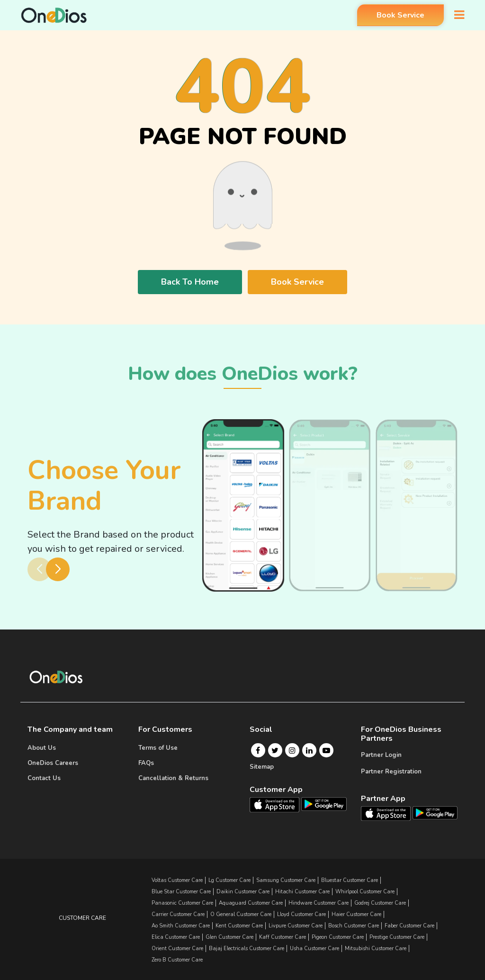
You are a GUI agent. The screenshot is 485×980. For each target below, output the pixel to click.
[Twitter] (275, 750)
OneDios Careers (53, 763)
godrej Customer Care (380, 903)
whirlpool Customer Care (365, 892)
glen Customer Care (229, 937)
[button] (58, 569)
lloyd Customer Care (301, 914)
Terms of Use (158, 748)
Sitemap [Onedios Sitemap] (262, 767)
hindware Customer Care (319, 903)
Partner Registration (391, 772)
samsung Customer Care (286, 880)
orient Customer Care (177, 949)
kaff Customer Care (283, 937)
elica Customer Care (176, 937)
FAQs (146, 763)
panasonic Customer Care (182, 903)
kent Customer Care (239, 926)
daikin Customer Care (243, 892)
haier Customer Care (356, 914)
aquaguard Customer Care (251, 903)
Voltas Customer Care (177, 880)
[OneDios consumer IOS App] (278, 804)
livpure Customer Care (296, 926)
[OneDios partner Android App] (435, 812)
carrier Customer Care (178, 914)
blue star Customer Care (181, 892)
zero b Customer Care (177, 960)
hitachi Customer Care (302, 892)
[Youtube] (326, 750)
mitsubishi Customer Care (376, 949)
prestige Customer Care (397, 937)
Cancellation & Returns (173, 778)
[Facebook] (258, 750)
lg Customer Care (229, 880)
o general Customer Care (241, 914)
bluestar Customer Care (350, 880)
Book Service (395, 16)
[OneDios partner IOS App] (390, 813)
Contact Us (44, 778)
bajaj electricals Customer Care (247, 949)
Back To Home (190, 282)
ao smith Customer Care (181, 926)
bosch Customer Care (354, 926)
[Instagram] (292, 750)
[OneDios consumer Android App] (324, 804)
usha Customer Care (314, 949)
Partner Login (381, 755)
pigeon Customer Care (338, 937)
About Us (42, 748)
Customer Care (82, 918)
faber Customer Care (409, 926)
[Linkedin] (309, 750)
